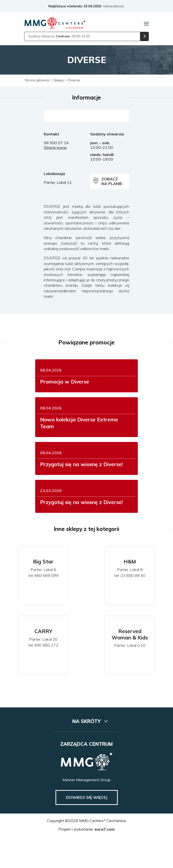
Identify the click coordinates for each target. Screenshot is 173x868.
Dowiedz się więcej (87, 828)
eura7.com (105, 860)
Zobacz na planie (108, 181)
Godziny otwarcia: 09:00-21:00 (59, 36)
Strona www (55, 147)
